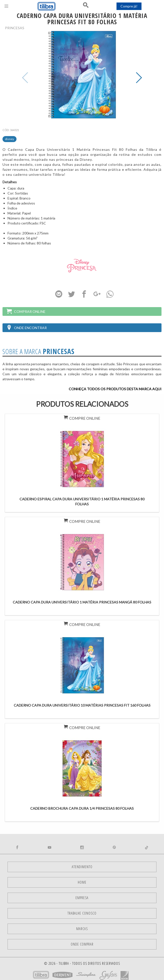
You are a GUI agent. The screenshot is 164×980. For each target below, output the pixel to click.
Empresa (82, 898)
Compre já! (129, 6)
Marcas (82, 929)
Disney (9, 139)
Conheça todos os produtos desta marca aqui (115, 389)
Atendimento (82, 867)
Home (82, 882)
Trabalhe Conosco (82, 913)
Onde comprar (82, 944)
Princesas (15, 28)
